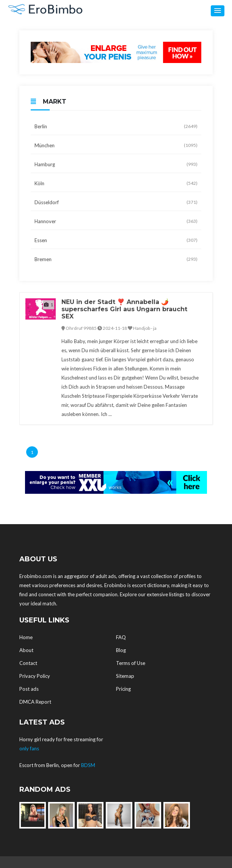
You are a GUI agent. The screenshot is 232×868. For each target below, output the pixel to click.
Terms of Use (131, 663)
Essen (116, 240)
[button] (218, 11)
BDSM (88, 765)
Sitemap (125, 676)
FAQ (121, 637)
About (26, 650)
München (116, 145)
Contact (28, 663)
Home (26, 637)
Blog (121, 650)
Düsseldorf (116, 202)
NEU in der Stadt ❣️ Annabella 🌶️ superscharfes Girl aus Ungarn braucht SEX (124, 309)
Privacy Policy (35, 676)
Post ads (29, 689)
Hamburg (116, 164)
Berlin (116, 126)
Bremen (116, 259)
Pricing (123, 689)
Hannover (116, 221)
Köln (116, 183)
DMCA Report (35, 702)
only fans (29, 748)
